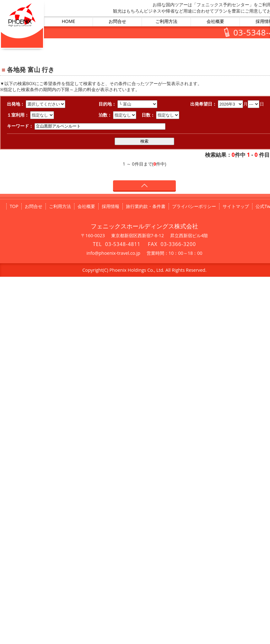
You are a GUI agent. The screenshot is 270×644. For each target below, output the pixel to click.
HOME (69, 21)
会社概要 (215, 21)
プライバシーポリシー (194, 206)
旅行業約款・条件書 (146, 206)
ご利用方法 (166, 21)
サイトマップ (236, 206)
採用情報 (111, 206)
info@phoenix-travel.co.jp (113, 253)
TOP (14, 206)
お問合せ (117, 21)
